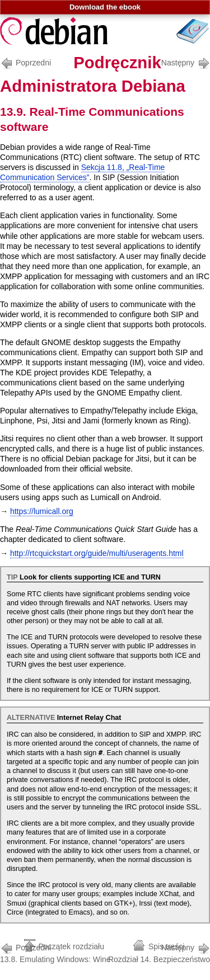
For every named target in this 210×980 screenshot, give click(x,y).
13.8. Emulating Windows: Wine (55, 952)
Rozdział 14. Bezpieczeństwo (159, 952)
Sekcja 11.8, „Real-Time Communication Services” (82, 172)
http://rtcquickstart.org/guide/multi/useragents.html (97, 553)
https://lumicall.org (42, 511)
